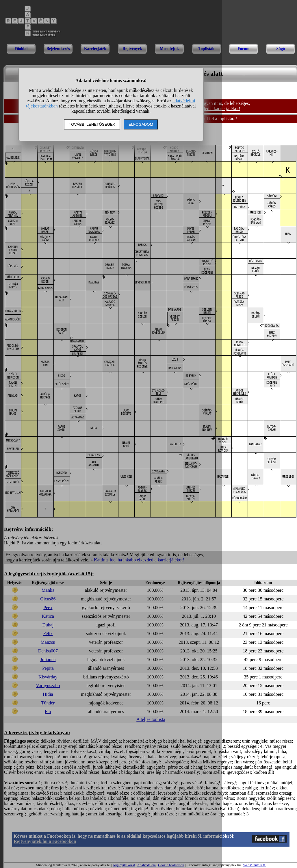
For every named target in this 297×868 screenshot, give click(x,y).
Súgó (281, 49)
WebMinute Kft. (254, 865)
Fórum (243, 49)
